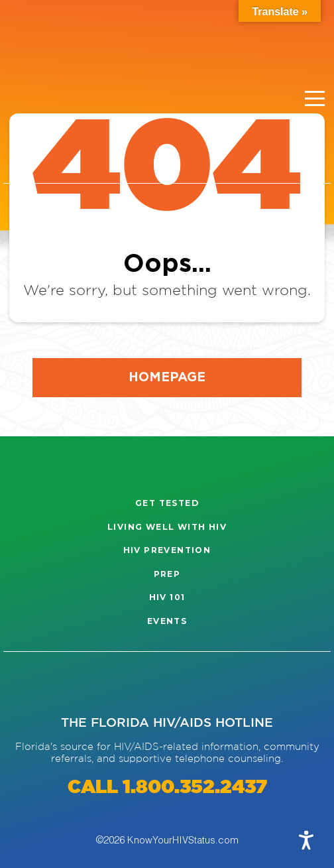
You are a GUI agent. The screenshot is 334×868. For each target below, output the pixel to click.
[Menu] (315, 99)
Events (167, 621)
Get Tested (167, 503)
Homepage (167, 376)
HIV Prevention (167, 550)
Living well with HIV (167, 527)
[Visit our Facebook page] (70, 684)
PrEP (167, 574)
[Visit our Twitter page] (111, 684)
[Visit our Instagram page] (28, 684)
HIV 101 (167, 597)
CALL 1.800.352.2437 (167, 788)
